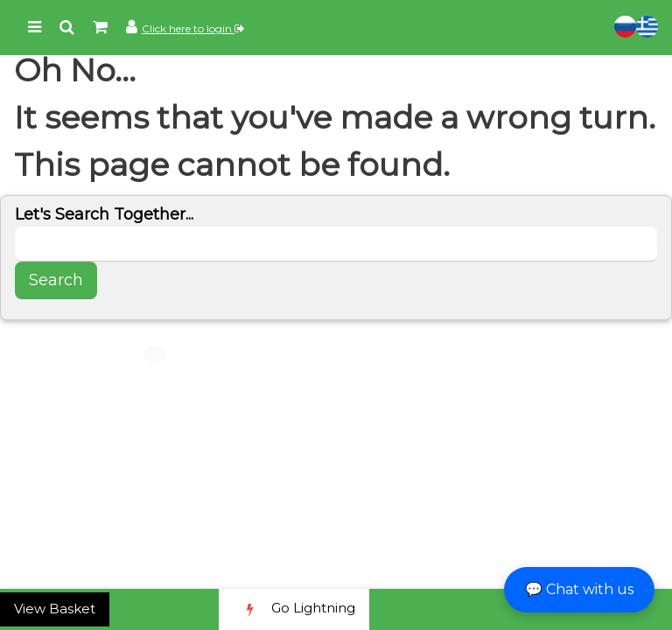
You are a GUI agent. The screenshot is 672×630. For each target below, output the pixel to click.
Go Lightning (294, 609)
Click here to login (193, 28)
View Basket (55, 609)
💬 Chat (579, 589)
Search (56, 280)
